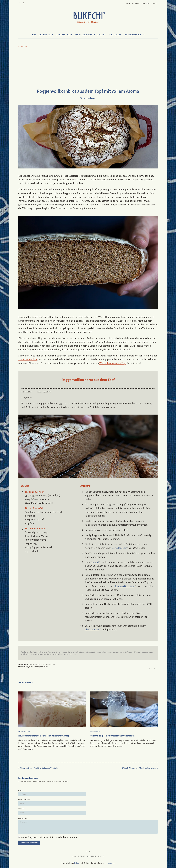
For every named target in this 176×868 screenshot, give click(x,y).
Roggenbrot (30, 667)
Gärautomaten (119, 548)
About (128, 3)
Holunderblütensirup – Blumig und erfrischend (139, 768)
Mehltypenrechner (132, 35)
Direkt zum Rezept (88, 98)
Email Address (24, 800)
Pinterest (20, 3)
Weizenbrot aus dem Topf (113, 363)
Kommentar (23, 818)
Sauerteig (37, 667)
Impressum (136, 3)
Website (21, 809)
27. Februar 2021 (95, 731)
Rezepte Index (115, 35)
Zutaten (102, 35)
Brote (30, 664)
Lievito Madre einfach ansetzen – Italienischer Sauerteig (44, 736)
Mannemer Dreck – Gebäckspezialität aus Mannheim (39, 768)
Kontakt (155, 3)
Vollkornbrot (44, 667)
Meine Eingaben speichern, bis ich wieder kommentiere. (49, 837)
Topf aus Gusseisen (125, 586)
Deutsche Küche (46, 35)
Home (34, 35)
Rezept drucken (27, 398)
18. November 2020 (24, 731)
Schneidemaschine (28, 359)
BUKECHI (41, 664)
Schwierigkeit (42, 392)
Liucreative (111, 863)
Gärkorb (95, 562)
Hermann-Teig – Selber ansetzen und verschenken (112, 736)
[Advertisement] (88, 69)
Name (21, 790)
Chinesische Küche (64, 35)
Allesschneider (92, 629)
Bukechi (77, 863)
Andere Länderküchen (85, 35)
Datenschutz (146, 3)
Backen (35, 664)
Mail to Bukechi (23, 3)
